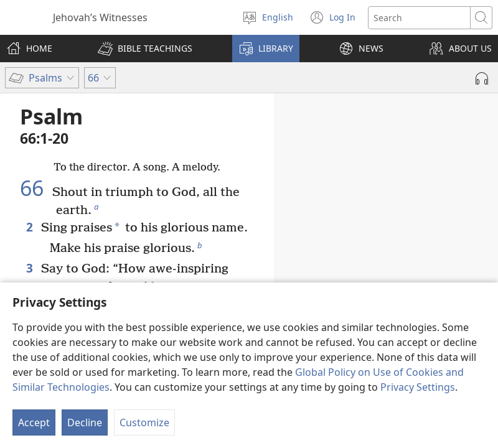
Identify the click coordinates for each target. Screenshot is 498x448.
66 (35, 188)
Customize (144, 422)
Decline (85, 422)
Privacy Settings (418, 387)
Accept (34, 422)
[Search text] (419, 18)
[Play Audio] (482, 78)
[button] (145, 49)
